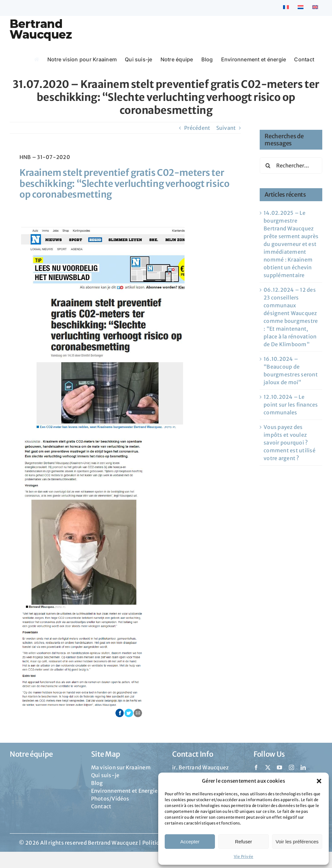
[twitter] (268, 767)
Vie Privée (243, 856)
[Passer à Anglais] (315, 8)
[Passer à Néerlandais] (301, 8)
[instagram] (291, 767)
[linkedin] (303, 767)
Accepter (190, 842)
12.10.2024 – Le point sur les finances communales (291, 405)
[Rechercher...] (291, 165)
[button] (319, 781)
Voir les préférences (297, 842)
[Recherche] (268, 165)
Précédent (197, 128)
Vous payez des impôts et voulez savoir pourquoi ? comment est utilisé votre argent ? (290, 443)
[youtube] (279, 767)
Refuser (244, 842)
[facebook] (256, 767)
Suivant (226, 128)
